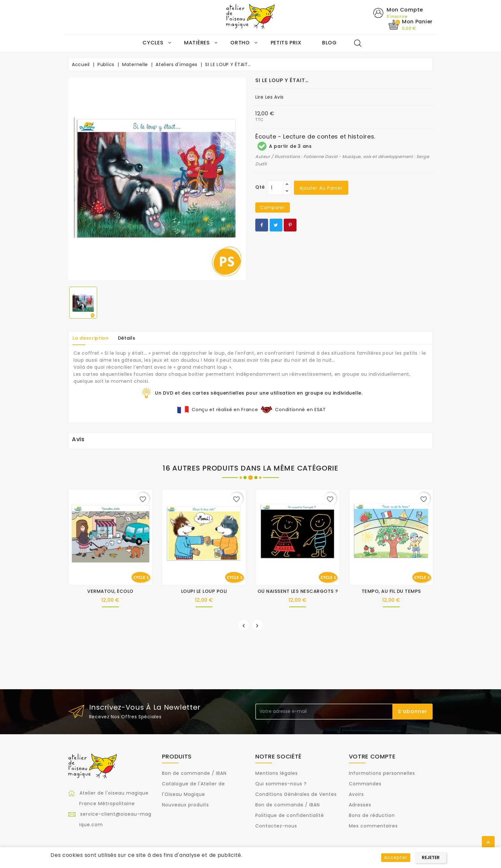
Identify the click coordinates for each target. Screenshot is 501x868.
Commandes (365, 784)
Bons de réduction (372, 816)
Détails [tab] (127, 338)
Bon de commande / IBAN (194, 774)
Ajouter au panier (321, 188)
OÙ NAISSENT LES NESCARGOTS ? (298, 591)
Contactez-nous (276, 826)
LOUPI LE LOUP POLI (204, 591)
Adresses (360, 805)
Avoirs (356, 795)
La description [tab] (91, 338)
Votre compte (372, 756)
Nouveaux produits (185, 805)
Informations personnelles (382, 774)
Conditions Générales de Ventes (296, 795)
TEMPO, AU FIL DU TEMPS (391, 591)
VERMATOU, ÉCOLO (110, 591)
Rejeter (431, 857)
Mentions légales (277, 774)
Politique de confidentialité (290, 816)
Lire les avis (270, 97)
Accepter (396, 857)
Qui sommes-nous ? (281, 784)
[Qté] (276, 188)
